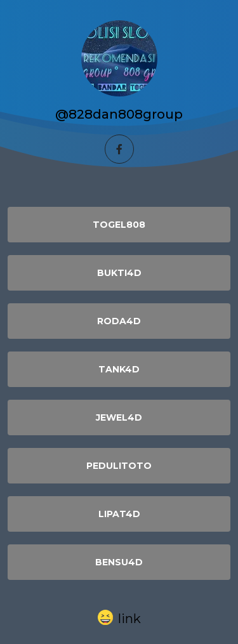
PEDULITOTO (119, 466)
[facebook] (119, 149)
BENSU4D (119, 562)
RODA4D (119, 321)
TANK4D (119, 369)
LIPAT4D (119, 514)
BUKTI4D (119, 273)
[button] (119, 618)
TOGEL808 (119, 225)
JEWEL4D (119, 417)
